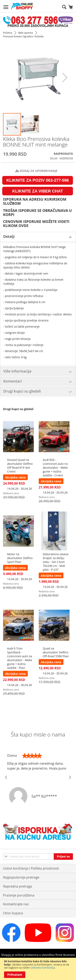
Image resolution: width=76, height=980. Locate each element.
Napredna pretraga (18, 886)
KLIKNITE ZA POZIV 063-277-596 (37, 180)
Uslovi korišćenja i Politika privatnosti (31, 868)
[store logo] (22, 6)
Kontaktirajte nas (16, 904)
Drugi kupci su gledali (22, 391)
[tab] (38, 237)
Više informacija (17, 371)
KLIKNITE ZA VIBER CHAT (38, 191)
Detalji (9, 236)
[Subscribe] (63, 857)
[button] (65, 77)
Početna (8, 33)
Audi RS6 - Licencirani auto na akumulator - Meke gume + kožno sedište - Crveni (55, 468)
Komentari (13, 381)
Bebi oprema (26, 33)
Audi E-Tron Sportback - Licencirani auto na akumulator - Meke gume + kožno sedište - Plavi (20, 658)
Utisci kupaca (13, 913)
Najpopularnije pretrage (21, 877)
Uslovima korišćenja (43, 968)
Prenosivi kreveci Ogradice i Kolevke (23, 36)
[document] (38, 969)
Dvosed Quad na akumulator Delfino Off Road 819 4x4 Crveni (20, 466)
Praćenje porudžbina (19, 895)
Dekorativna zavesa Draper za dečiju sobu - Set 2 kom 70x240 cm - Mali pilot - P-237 (56, 562)
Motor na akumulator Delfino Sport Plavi (20, 558)
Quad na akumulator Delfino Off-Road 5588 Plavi (56, 652)
